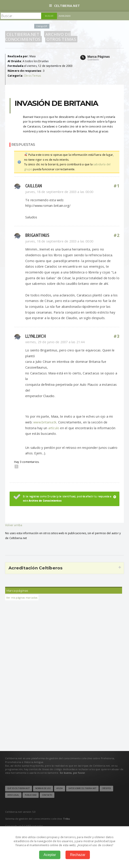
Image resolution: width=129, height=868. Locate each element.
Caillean (34, 186)
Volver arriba (14, 525)
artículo (54, 428)
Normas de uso (43, 788)
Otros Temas (61, 39)
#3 (116, 336)
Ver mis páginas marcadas (22, 598)
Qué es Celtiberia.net (19, 788)
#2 (116, 235)
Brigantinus (37, 235)
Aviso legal (13, 795)
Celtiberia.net (64, 6)
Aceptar (50, 855)
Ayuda (60, 788)
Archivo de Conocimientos (38, 37)
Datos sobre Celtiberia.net (82, 788)
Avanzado (65, 16)
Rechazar (78, 855)
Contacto (47, 795)
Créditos (106, 788)
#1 (116, 186)
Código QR (42, 26)
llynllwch (36, 336)
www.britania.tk (45, 422)
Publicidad (31, 795)
